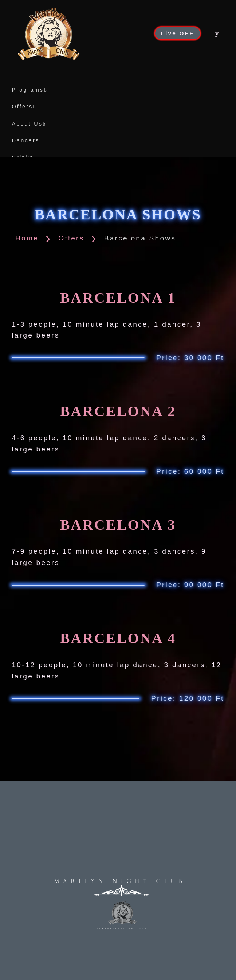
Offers (24, 107)
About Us (29, 124)
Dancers (25, 140)
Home (27, 238)
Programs (29, 90)
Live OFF (178, 33)
